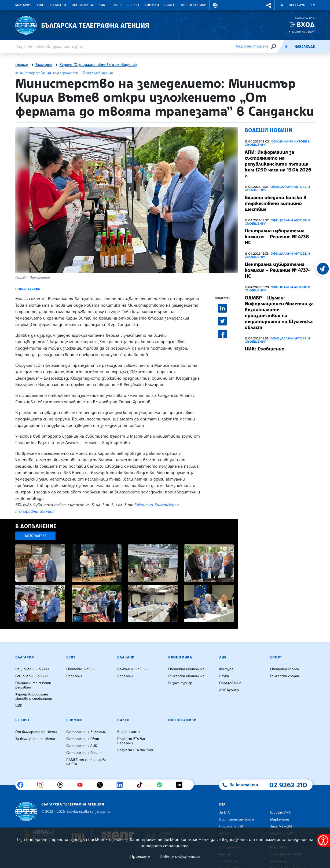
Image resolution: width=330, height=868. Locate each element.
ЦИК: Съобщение (264, 349)
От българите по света (36, 732)
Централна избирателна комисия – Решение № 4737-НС (277, 270)
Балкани (58, 5)
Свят (41, 5)
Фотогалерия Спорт (84, 753)
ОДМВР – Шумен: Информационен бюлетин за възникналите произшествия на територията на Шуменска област (279, 313)
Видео (170, 5)
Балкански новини (132, 669)
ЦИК (19, 706)
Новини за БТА (231, 826)
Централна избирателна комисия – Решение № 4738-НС (278, 237)
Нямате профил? (302, 32)
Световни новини (81, 669)
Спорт (116, 5)
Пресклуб (297, 5)
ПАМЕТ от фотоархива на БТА (86, 762)
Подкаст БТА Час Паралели (131, 741)
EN (313, 5)
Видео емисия (129, 732)
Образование (230, 683)
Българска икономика (186, 676)
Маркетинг (280, 819)
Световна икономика (186, 669)
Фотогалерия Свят (83, 739)
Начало (22, 65)
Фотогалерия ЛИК (82, 746)
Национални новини (32, 669)
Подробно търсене (252, 46)
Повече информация (180, 856)
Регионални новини (32, 676)
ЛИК (102, 5)
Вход (306, 25)
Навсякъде (305, 47)
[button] (215, 5)
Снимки (152, 5)
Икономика (82, 5)
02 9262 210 (288, 785)
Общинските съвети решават (33, 685)
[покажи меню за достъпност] (323, 840)
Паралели (74, 676)
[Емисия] (286, 46)
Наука (224, 676)
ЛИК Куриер (229, 690)
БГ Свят (133, 5)
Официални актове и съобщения (278, 143)
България (23, 5)
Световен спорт (285, 669)
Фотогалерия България (86, 732)
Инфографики (194, 5)
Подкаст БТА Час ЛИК (135, 750)
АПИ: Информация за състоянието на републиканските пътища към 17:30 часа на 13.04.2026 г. (278, 164)
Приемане (140, 856)
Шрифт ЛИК (280, 812)
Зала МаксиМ (281, 826)
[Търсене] (273, 46)
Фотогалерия (36, 536)
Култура (226, 669)
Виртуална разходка (237, 819)
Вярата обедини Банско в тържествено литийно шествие (276, 203)
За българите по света (35, 739)
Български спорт (285, 676)
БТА (280, 5)
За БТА (224, 812)
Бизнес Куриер (180, 683)
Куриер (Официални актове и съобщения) (98, 65)
